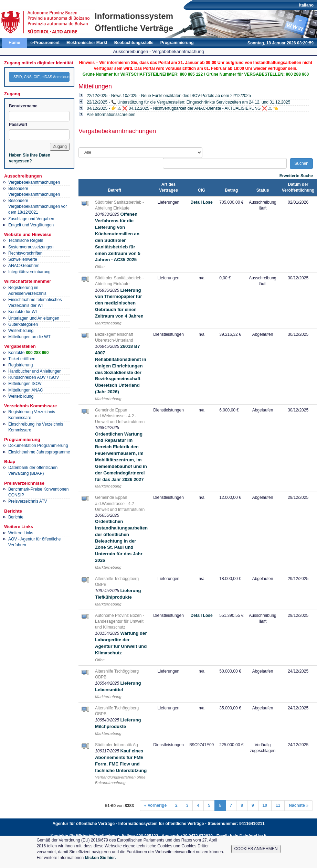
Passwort (18, 125)
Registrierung (20, 365)
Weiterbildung (21, 331)
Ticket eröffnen (22, 359)
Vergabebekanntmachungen (34, 182)
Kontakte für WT (23, 312)
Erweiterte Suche (296, 176)
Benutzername (23, 106)
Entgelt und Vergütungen (31, 225)
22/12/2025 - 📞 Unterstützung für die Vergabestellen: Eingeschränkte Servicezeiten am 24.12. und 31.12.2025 (188, 102)
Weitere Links (21, 533)
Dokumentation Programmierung (38, 446)
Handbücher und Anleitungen (35, 371)
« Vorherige (155, 805)
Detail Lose (202, 202)
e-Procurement (45, 43)
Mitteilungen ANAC (26, 390)
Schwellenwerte (23, 259)
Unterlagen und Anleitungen (34, 318)
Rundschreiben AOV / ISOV (34, 377)
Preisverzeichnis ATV (28, 501)
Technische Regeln (26, 240)
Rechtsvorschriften (25, 253)
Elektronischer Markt (87, 43)
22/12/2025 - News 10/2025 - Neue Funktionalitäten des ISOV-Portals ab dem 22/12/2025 (169, 96)
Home (14, 43)
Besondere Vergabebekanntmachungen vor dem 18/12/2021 (38, 206)
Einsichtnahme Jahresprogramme (39, 452)
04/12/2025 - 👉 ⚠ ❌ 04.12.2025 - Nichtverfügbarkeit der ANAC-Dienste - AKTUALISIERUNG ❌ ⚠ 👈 (182, 108)
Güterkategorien (23, 324)
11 (278, 805)
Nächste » (299, 805)
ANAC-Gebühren (24, 266)
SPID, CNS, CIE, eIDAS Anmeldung (41, 77)
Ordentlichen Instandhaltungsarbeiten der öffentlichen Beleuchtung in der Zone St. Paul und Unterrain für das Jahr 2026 (121, 541)
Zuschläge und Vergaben (31, 219)
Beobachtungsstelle (134, 43)
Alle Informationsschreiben (111, 115)
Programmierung (177, 43)
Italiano (306, 5)
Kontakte (28, 353)
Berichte (16, 517)
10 (265, 805)
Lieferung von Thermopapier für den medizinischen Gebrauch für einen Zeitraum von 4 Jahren (119, 303)
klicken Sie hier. (101, 858)
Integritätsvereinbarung (29, 272)
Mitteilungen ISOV (25, 384)
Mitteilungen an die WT (29, 337)
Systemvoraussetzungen (31, 247)
